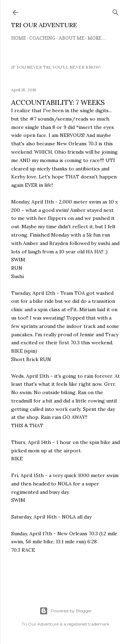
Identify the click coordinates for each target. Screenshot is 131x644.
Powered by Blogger (66, 611)
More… (97, 38)
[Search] (116, 11)
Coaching (42, 38)
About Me (71, 38)
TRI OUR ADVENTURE (44, 25)
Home (19, 38)
